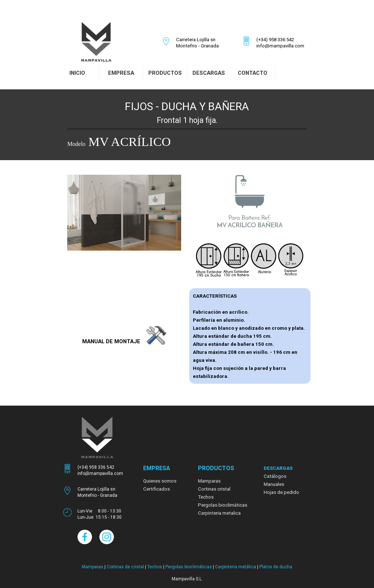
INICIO (77, 73)
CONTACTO (253, 73)
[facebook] (283, 11)
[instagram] (292, 11)
